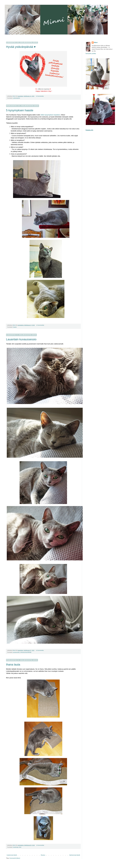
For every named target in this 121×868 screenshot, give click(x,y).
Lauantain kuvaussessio (21, 339)
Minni (96, 42)
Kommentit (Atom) (15, 858)
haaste (15, 327)
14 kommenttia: (40, 650)
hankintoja (16, 847)
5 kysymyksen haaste (20, 110)
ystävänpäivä (16, 98)
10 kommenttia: (40, 845)
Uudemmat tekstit (12, 855)
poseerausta (16, 652)
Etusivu (43, 855)
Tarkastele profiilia (91, 54)
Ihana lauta (13, 664)
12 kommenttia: (40, 96)
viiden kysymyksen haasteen (50, 115)
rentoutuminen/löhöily (26, 652)
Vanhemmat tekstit (75, 855)
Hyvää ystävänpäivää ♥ (21, 47)
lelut (20, 847)
